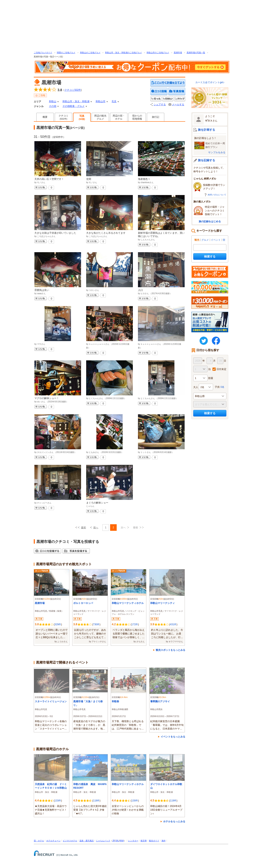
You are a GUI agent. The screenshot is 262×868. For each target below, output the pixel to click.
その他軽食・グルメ (73, 106)
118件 (96, 801)
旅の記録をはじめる (210, 221)
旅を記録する (207, 160)
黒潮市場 (178, 53)
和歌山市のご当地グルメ (158, 53)
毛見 (114, 101)
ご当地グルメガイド (43, 53)
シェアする (160, 104)
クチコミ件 (73, 90)
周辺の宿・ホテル (119, 117)
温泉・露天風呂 (87, 841)
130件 (135, 801)
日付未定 (221, 369)
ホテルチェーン (53, 841)
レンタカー (133, 841)
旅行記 (156, 117)
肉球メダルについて (217, 195)
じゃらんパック (103, 841)
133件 (58, 801)
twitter (204, 341)
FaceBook (216, 341)
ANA (122, 841)
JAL (117, 841)
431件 (173, 624)
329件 (58, 624)
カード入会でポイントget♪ (210, 82)
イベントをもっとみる (173, 737)
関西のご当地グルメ (66, 53)
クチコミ (63, 117)
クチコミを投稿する (159, 91)
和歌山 (53, 101)
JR (114, 841)
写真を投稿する (177, 91)
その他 (53, 106)
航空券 (144, 841)
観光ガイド (154, 841)
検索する (210, 256)
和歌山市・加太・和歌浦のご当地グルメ (123, 53)
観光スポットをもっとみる (171, 650)
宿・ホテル (39, 841)
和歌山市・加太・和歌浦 (76, 101)
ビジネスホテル (70, 841)
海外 (164, 841)
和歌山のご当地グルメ (90, 53)
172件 (135, 624)
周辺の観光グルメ (100, 117)
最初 (84, 528)
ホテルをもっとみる (174, 821)
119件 (173, 801)
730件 (96, 624)
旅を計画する (207, 130)
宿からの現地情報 (137, 117)
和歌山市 (101, 101)
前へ (96, 528)
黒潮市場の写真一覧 (196, 53)
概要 (45, 117)
